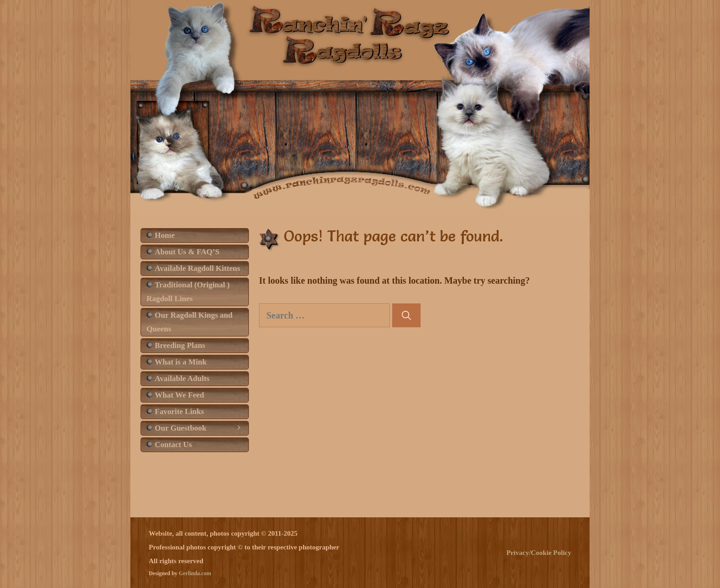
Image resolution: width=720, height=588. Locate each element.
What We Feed (179, 395)
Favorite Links (179, 412)
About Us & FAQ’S (187, 252)
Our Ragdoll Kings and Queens (189, 322)
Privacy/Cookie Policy (539, 553)
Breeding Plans (180, 345)
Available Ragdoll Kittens (197, 268)
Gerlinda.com (195, 573)
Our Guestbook (202, 428)
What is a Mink (181, 362)
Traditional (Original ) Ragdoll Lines (188, 292)
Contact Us (173, 445)
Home (165, 235)
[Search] (406, 315)
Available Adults (182, 378)
